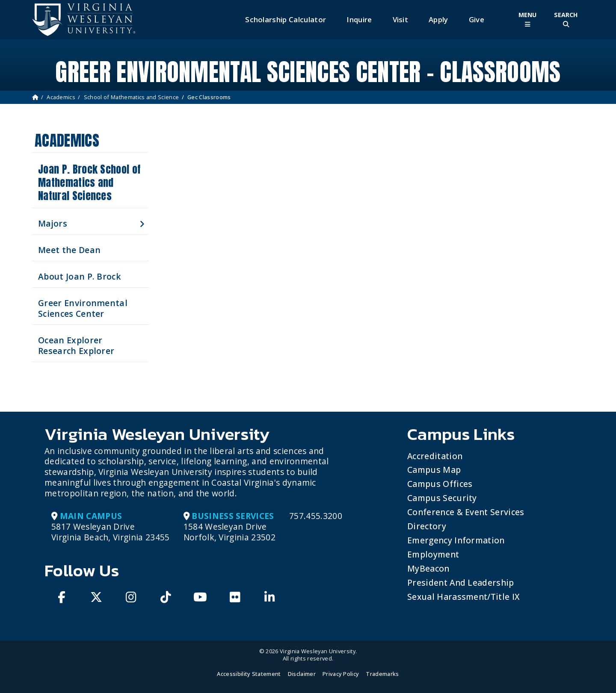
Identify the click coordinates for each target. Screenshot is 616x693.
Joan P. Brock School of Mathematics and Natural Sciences (89, 183)
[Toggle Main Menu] (527, 19)
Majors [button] (53, 223)
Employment (433, 554)
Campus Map (434, 470)
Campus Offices (440, 484)
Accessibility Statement (249, 674)
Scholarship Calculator (286, 19)
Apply (438, 19)
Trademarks (382, 674)
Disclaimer (302, 674)
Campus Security (442, 498)
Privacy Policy (341, 674)
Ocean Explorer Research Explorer (76, 345)
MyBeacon (428, 568)
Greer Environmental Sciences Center (83, 308)
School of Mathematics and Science (132, 97)
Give (477, 19)
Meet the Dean (69, 250)
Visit (401, 19)
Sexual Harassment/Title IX (463, 597)
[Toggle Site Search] (566, 19)
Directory (427, 526)
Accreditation (435, 456)
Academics (61, 97)
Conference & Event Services (466, 512)
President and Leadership (461, 582)
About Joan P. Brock (80, 276)
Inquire (359, 19)
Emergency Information (456, 540)
